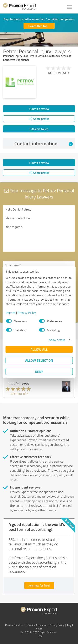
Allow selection (39, 360)
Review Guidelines (15, 625)
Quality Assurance (37, 625)
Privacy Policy (27, 313)
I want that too (38, 26)
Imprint (11, 313)
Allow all (39, 349)
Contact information (44, 143)
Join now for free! (39, 585)
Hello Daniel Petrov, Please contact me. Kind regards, (39, 228)
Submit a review (39, 109)
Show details (57, 340)
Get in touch (39, 129)
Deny (39, 372)
